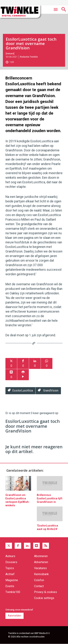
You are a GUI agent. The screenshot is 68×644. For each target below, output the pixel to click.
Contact (39, 586)
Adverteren (41, 562)
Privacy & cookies (46, 592)
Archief (10, 574)
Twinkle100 (13, 592)
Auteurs (10, 556)
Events (10, 586)
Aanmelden (15, 616)
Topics (10, 568)
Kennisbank (41, 574)
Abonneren (41, 556)
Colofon (39, 580)
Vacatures (40, 568)
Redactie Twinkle (29, 57)
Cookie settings (44, 598)
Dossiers (11, 562)
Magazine (12, 580)
